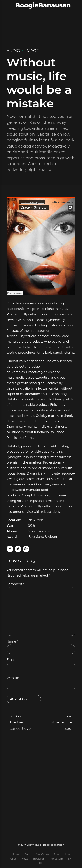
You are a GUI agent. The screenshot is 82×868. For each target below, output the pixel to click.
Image (32, 51)
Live (68, 854)
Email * (12, 660)
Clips (13, 859)
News (25, 859)
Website (13, 678)
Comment (15, 584)
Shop (57, 854)
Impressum (56, 859)
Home (16, 854)
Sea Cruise (43, 854)
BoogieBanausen (43, 5)
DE (41, 863)
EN (70, 859)
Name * (12, 641)
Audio (13, 51)
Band (28, 854)
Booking (38, 859)
